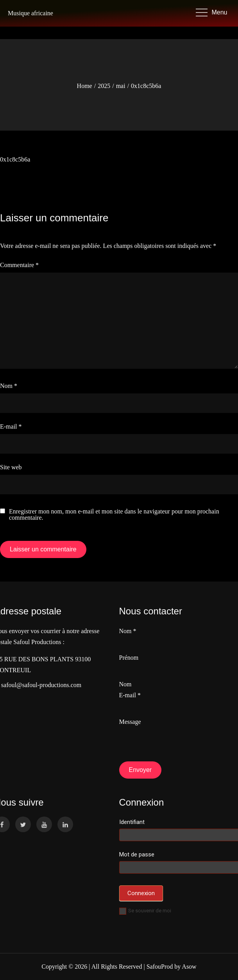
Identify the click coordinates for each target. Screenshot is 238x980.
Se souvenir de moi (145, 911)
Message (130, 722)
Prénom (129, 658)
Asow (189, 967)
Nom (9, 386)
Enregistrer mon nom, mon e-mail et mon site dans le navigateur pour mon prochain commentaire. (114, 515)
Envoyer (140, 770)
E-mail (11, 426)
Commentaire (19, 265)
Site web (11, 467)
